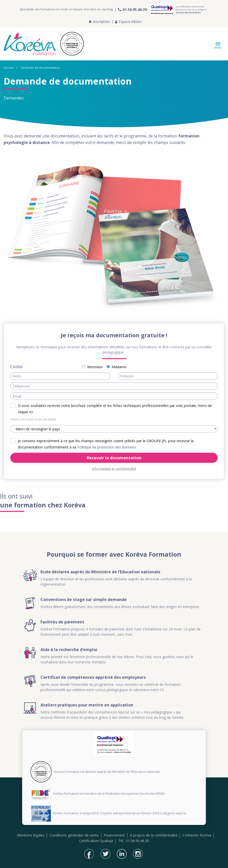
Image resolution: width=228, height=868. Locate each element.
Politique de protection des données (107, 447)
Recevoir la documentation (114, 458)
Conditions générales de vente (74, 835)
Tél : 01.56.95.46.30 (134, 841)
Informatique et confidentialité (114, 469)
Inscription (99, 22)
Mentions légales (31, 835)
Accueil (9, 68)
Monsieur (95, 367)
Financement (114, 835)
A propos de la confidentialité (154, 835)
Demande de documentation (40, 68)
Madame (119, 367)
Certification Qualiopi (96, 841)
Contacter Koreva (197, 835)
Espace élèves (128, 22)
